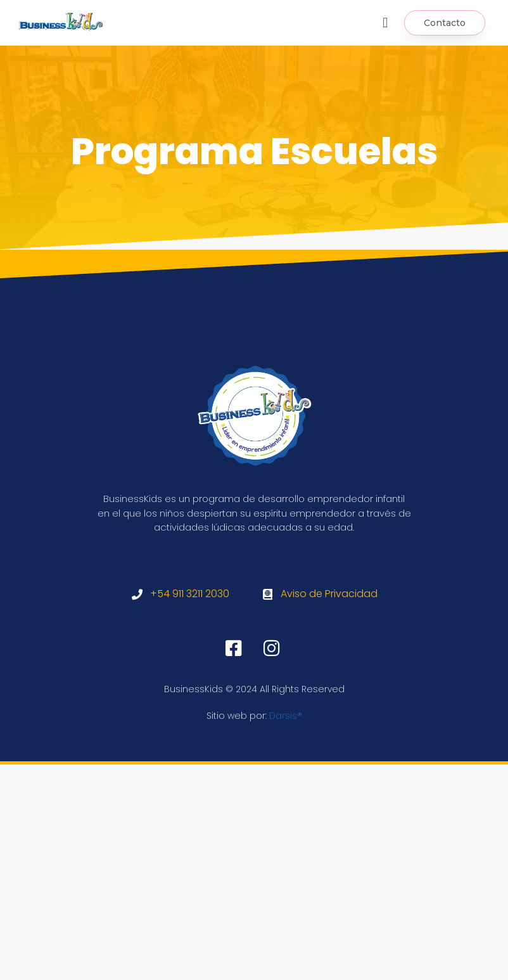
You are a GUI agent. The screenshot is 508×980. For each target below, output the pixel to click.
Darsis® (286, 716)
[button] (385, 23)
